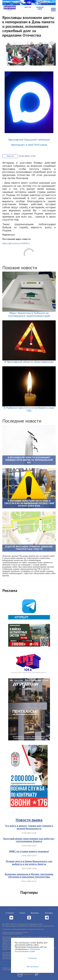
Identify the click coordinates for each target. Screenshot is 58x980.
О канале (10, 913)
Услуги (22, 913)
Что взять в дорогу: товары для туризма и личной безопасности (29, 827)
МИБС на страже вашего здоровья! (29, 851)
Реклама (49, 913)
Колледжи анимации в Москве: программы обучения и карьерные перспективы (29, 875)
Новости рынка (29, 820)
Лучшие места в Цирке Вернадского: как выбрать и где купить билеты (29, 863)
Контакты (35, 913)
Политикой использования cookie (27, 950)
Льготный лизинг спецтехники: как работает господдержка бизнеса (29, 840)
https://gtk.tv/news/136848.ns (16, 243)
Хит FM (28, 7)
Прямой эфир (40, 8)
